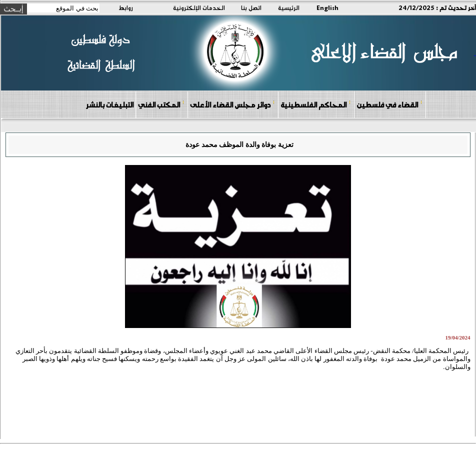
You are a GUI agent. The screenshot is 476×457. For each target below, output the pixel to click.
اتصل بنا (251, 7)
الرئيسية (289, 7)
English (327, 7)
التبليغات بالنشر (109, 104)
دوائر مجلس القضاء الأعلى (232, 104)
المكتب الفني (161, 104)
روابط (126, 7)
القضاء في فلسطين (389, 104)
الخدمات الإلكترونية (199, 7)
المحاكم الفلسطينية (316, 104)
